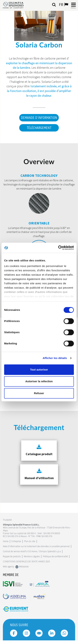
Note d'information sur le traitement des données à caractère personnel (36, 546)
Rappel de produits (12, 556)
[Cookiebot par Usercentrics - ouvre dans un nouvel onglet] (58, 248)
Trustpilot (7, 520)
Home (6, 541)
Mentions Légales (32, 556)
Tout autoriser (39, 370)
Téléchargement (39, 128)
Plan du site (30, 541)
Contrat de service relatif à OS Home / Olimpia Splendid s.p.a (32, 551)
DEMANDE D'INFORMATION (39, 118)
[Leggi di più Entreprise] (16, 541)
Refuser (39, 393)
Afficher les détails (55, 358)
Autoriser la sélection (39, 381)
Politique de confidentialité (55, 556)
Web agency (9, 567)
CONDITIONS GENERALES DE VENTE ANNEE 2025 (26, 561)
